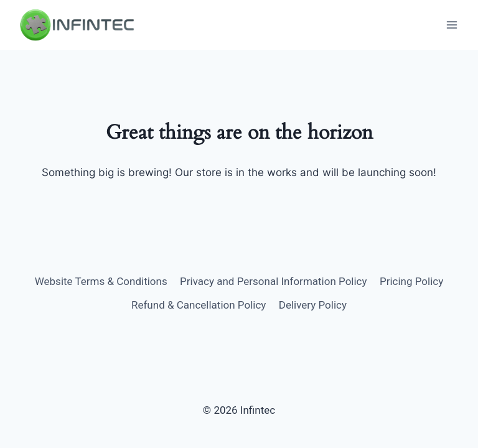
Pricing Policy (411, 281)
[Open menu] (452, 25)
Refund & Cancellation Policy (199, 305)
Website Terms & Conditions (101, 281)
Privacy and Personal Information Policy (273, 281)
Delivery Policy (313, 305)
